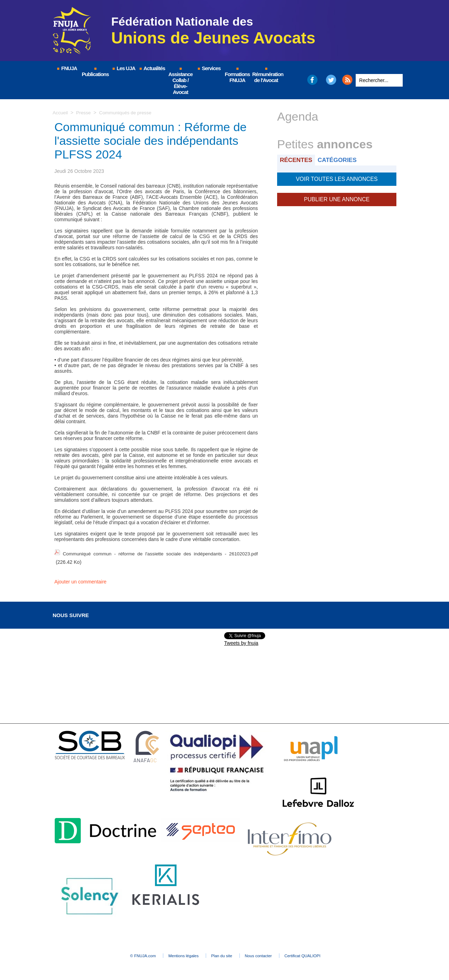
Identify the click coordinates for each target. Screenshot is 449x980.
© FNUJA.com (126, 954)
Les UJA (123, 68)
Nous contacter (268, 954)
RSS (347, 80)
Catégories (340, 160)
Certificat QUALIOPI (321, 954)
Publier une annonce (337, 198)
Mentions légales (175, 954)
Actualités (152, 68)
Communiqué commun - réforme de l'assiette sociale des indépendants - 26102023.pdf (160, 553)
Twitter (331, 80)
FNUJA (67, 68)
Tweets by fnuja (241, 641)
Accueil (61, 113)
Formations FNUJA (237, 75)
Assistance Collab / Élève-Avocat (180, 81)
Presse (85, 113)
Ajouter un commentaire (81, 580)
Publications (95, 72)
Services (209, 68)
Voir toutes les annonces (337, 178)
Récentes (297, 160)
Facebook (312, 80)
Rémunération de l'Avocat (266, 75)
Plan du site (223, 954)
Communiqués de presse (128, 113)
